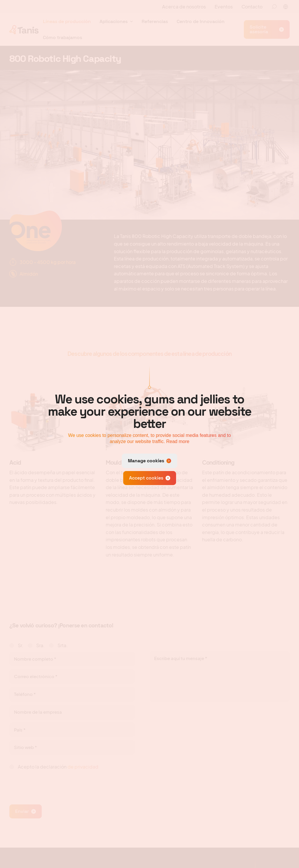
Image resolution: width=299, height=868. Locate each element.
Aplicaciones (114, 21)
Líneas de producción (67, 21)
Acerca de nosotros (184, 7)
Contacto (252, 7)
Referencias (155, 21)
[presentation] (54, 784)
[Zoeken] (274, 7)
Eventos (224, 7)
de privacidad (83, 767)
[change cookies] (149, 461)
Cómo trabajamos (62, 37)
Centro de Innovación (201, 21)
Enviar (22, 811)
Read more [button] (178, 441)
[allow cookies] (150, 478)
